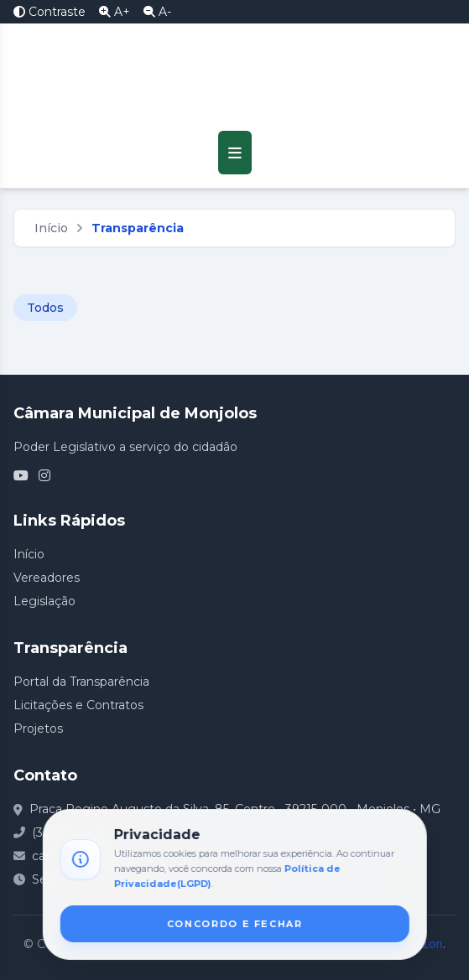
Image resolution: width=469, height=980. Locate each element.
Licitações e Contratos (78, 705)
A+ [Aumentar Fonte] (115, 12)
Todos (45, 308)
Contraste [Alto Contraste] (50, 12)
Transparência (138, 228)
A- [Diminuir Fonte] (157, 12)
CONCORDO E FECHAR (234, 924)
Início (51, 228)
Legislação (44, 601)
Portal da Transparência (81, 682)
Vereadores (47, 578)
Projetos (38, 729)
